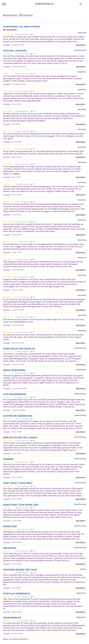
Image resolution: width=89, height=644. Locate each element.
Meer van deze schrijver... (16, 639)
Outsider (7, 45)
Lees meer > (81, 45)
